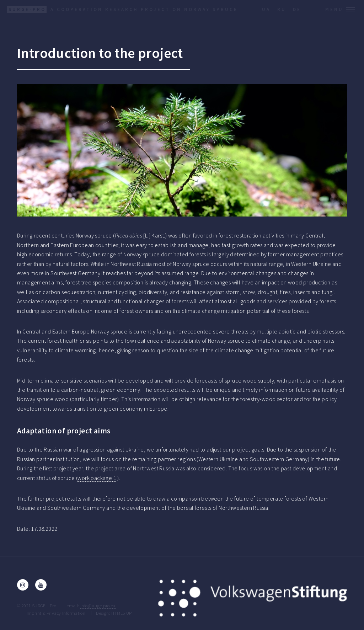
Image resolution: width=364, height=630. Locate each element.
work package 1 (97, 478)
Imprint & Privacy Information (56, 613)
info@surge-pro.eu (98, 605)
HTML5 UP (121, 613)
